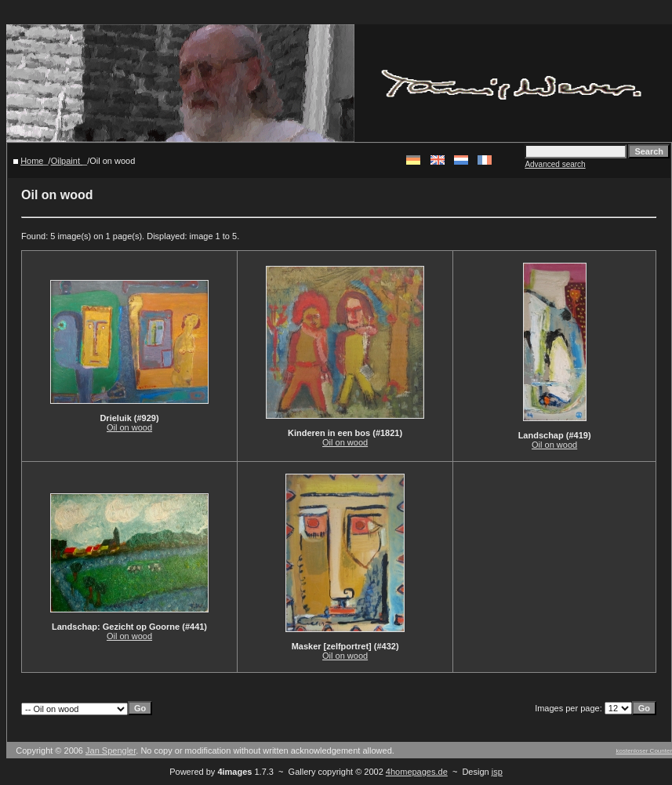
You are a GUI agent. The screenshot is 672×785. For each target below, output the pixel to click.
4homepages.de (417, 772)
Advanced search (555, 164)
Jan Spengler (111, 750)
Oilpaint (67, 161)
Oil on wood (129, 427)
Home (32, 161)
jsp (497, 772)
